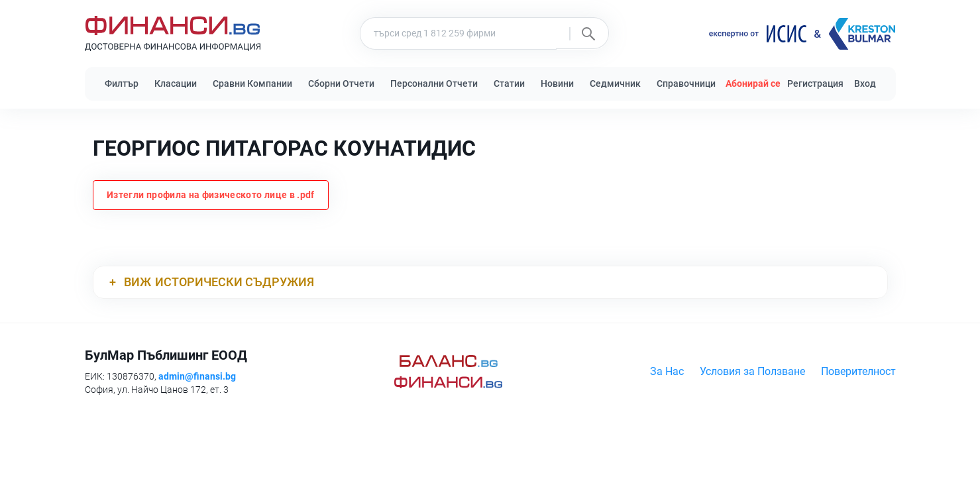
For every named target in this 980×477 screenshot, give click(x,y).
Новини (557, 83)
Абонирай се (753, 83)
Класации (176, 83)
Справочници (686, 83)
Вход (865, 83)
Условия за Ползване (752, 371)
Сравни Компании (252, 83)
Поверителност (858, 371)
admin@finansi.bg (197, 376)
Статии (509, 83)
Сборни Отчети (341, 83)
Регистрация (815, 83)
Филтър (122, 83)
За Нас (667, 371)
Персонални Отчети (434, 83)
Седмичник (615, 83)
